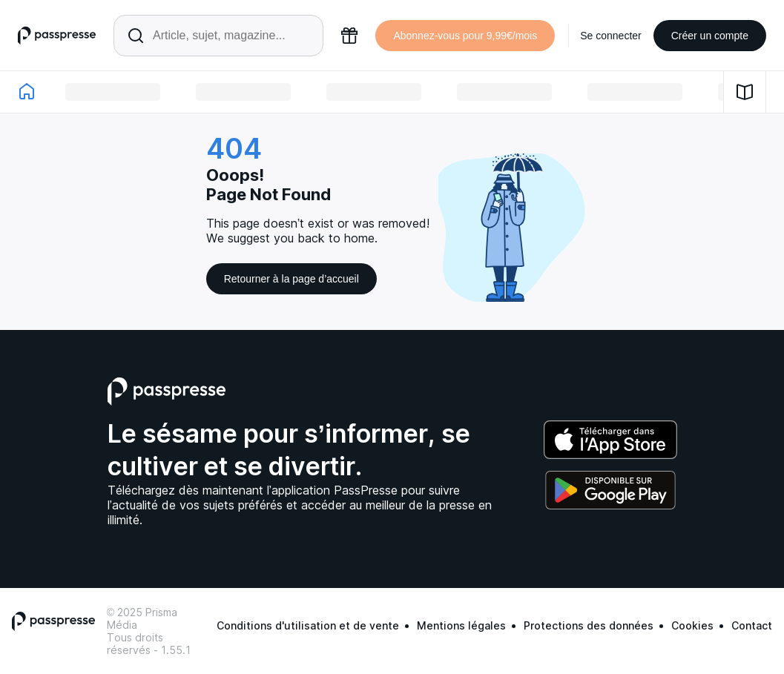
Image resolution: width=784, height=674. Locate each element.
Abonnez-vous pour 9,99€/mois (465, 36)
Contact (752, 625)
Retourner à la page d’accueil (291, 279)
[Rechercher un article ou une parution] (218, 36)
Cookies (692, 625)
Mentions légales (461, 625)
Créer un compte (710, 36)
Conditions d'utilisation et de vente (308, 625)
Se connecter (611, 36)
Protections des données (589, 625)
